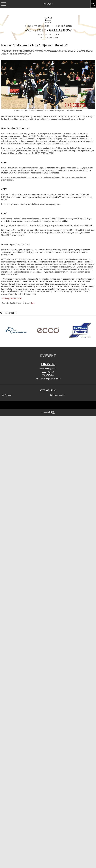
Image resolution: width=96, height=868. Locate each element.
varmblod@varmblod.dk (50, 379)
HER (32, 303)
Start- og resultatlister (11, 298)
